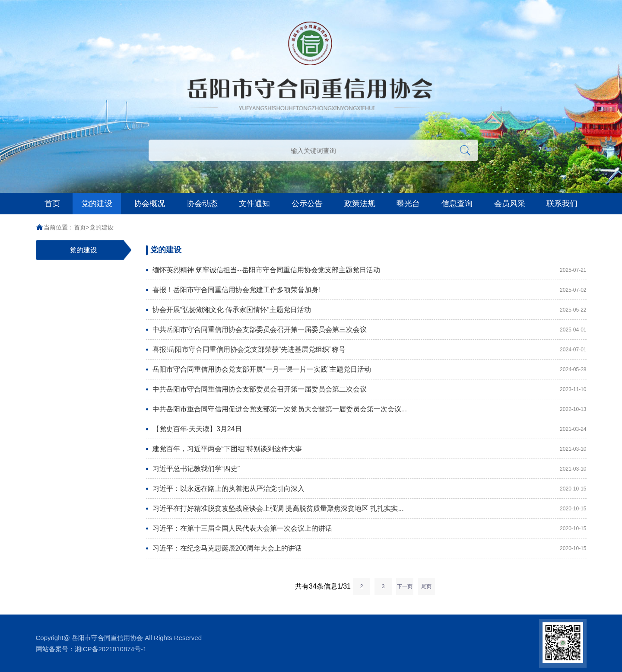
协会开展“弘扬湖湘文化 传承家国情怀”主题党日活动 (339, 310)
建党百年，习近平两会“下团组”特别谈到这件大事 (339, 449)
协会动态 (202, 204)
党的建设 (97, 204)
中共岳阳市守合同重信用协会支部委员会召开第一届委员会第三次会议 (339, 330)
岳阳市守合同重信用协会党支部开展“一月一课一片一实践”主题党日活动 (339, 369)
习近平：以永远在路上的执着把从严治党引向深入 (339, 489)
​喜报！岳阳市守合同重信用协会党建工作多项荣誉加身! (339, 290)
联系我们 (562, 204)
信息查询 (457, 204)
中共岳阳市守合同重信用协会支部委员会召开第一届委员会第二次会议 (339, 389)
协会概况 (149, 204)
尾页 (426, 586)
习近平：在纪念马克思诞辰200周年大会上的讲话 (339, 548)
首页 (52, 204)
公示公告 (307, 204)
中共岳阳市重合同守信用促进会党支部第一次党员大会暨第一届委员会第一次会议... (339, 409)
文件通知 (254, 204)
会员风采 (510, 204)
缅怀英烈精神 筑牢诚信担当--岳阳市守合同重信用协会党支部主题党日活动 (339, 270)
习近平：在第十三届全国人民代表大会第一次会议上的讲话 (339, 528)
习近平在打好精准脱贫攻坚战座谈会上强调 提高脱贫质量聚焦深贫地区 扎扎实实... (339, 508)
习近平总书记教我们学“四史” (339, 469)
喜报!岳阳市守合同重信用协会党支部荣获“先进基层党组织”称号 (339, 349)
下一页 (405, 586)
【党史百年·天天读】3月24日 (339, 429)
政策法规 (360, 204)
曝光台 (408, 204)
